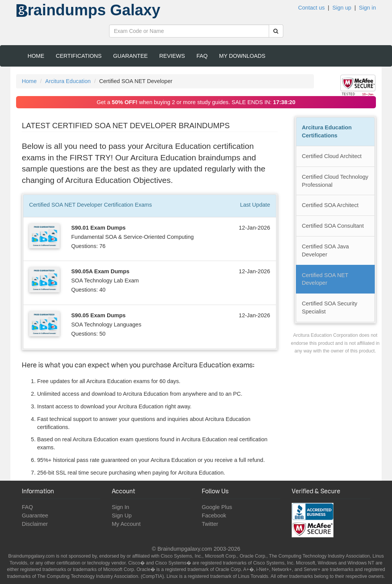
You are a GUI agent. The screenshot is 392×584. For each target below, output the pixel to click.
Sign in (367, 8)
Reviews (172, 56)
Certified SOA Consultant (333, 226)
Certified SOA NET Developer (325, 279)
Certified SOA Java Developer (326, 250)
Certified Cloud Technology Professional (335, 181)
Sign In (120, 507)
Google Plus (217, 507)
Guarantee (131, 56)
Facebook (214, 515)
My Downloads (242, 56)
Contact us (312, 8)
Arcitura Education (68, 81)
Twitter (210, 524)
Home (36, 56)
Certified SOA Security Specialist (330, 307)
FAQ (202, 56)
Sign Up (122, 515)
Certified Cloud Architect (332, 156)
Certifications (79, 56)
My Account (126, 524)
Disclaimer (35, 524)
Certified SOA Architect (330, 205)
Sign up (342, 8)
